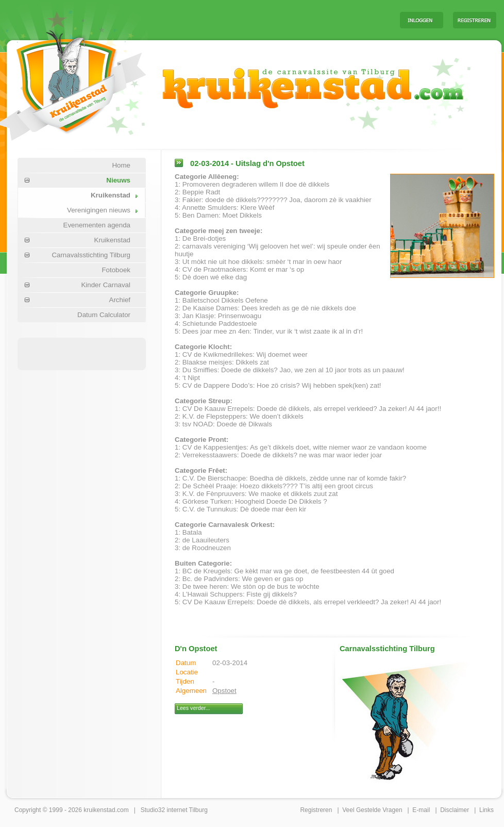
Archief (120, 300)
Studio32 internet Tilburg (174, 810)
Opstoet (224, 691)
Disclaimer (455, 810)
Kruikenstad (111, 195)
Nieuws (118, 180)
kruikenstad (99, 810)
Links (486, 810)
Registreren (316, 810)
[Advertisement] (264, 20)
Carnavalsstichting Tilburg (91, 255)
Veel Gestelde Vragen (372, 810)
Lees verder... (194, 708)
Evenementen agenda (97, 225)
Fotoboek (116, 270)
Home (121, 165)
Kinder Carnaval (106, 285)
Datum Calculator (104, 315)
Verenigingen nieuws (99, 210)
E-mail (421, 810)
